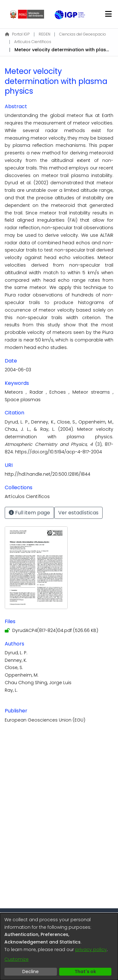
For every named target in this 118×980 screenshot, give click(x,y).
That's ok (85, 972)
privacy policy (91, 950)
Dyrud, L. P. (16, 653)
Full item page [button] (29, 513)
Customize (17, 959)
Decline (31, 972)
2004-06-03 (18, 370)
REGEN (45, 34)
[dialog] (59, 947)
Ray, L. (11, 690)
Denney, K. (16, 660)
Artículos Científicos (33, 42)
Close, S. (14, 667)
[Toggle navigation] (108, 14)
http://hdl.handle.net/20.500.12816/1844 (48, 474)
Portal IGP (17, 34)
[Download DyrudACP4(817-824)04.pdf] (51, 630)
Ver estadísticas (78, 513)
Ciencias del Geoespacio (83, 34)
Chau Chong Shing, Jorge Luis (38, 683)
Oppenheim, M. (22, 675)
